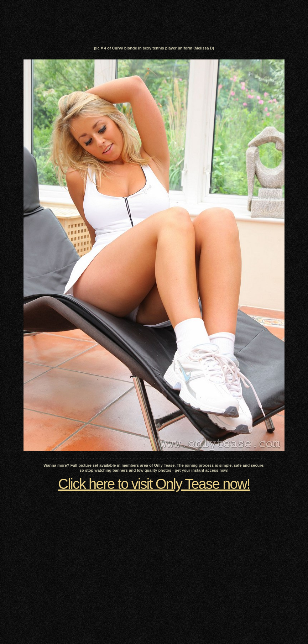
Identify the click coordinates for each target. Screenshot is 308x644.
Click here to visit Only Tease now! (154, 484)
